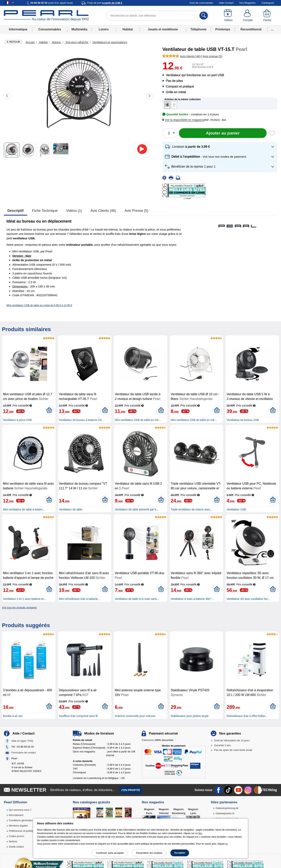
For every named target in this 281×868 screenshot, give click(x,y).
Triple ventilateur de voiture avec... (192, 509)
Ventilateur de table (71, 509)
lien (200, 833)
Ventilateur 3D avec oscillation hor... (248, 599)
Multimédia (79, 29)
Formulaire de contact (24, 753)
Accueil (30, 42)
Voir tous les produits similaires (19, 608)
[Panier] (267, 16)
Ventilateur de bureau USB (243, 420)
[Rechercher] (204, 16)
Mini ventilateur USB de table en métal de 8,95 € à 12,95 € (39, 305)
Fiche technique (45, 211)
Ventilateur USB (236, 509)
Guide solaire (16, 847)
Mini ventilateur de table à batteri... (24, 509)
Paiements (157, 740)
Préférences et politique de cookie (28, 831)
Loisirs (104, 29)
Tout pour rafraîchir (77, 42)
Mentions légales (18, 826)
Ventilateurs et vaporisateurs (110, 42)
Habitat (128, 29)
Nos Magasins (247, 3)
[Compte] (248, 16)
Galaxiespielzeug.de (227, 808)
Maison (56, 42)
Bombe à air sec (13, 716)
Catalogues (268, 3)
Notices (13, 841)
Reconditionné (251, 29)
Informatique (18, 29)
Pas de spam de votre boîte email (233, 750)
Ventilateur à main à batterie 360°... (192, 599)
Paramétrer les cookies (149, 853)
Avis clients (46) (103, 211)
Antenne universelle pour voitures (135, 716)
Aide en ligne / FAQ (22, 741)
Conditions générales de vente (26, 820)
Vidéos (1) (74, 211)
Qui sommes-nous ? (20, 810)
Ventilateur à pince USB (17, 420)
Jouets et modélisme (163, 29)
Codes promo (16, 836)
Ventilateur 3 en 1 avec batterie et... (24, 599)
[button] (184, 120)
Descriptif (16, 211)
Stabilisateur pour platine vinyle (190, 716)
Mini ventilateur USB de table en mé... (138, 420)
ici (226, 844)
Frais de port (105, 3)
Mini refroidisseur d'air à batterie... (79, 599)
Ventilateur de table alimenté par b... (137, 509)
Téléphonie (198, 29)
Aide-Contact (226, 3)
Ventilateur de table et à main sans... (137, 599)
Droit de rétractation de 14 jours (232, 740)
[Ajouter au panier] (223, 133)
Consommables (50, 29)
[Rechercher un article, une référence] (158, 16)
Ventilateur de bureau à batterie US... (81, 420)
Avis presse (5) (136, 211)
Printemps (223, 29)
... (272, 29)
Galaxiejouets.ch (225, 813)
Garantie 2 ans (223, 745)
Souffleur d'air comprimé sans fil (78, 716)
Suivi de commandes (201, 3)
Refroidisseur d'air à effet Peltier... (247, 716)
